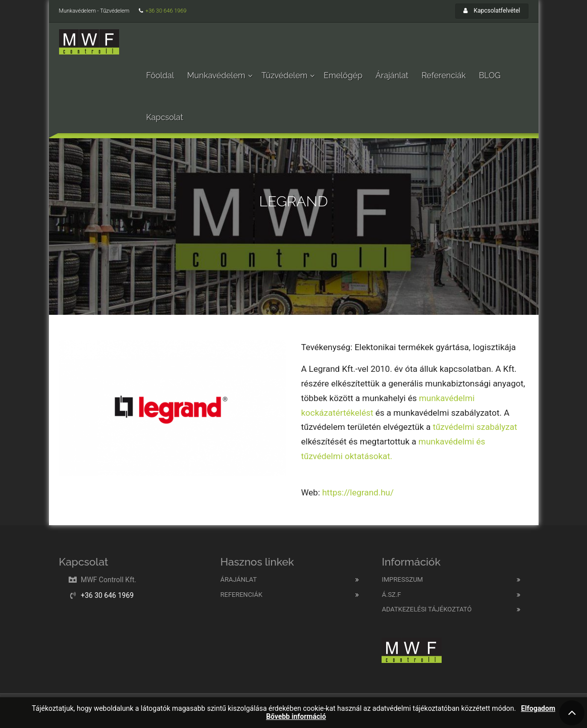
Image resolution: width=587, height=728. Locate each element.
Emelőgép (343, 75)
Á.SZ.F (391, 595)
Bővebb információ (296, 717)
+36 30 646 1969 (166, 11)
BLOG (490, 75)
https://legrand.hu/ (358, 492)
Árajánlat (392, 75)
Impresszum (402, 579)
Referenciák (443, 75)
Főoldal (160, 75)
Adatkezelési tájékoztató (426, 609)
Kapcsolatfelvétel (492, 11)
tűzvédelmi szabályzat (475, 427)
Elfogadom (538, 709)
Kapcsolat (165, 117)
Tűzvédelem (284, 75)
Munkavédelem (216, 75)
